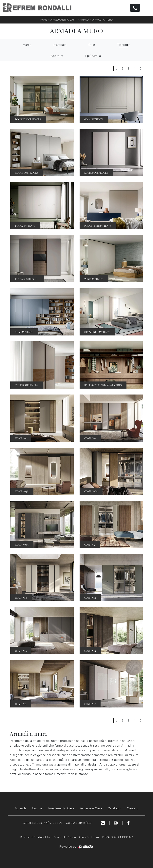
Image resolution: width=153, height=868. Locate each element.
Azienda (21, 808)
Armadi (85, 20)
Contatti (133, 808)
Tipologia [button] (124, 45)
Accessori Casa (91, 808)
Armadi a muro (103, 20)
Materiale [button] (60, 45)
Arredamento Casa (63, 20)
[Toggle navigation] (145, 8)
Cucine (37, 808)
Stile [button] (92, 45)
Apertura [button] (57, 56)
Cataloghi (115, 808)
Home (44, 20)
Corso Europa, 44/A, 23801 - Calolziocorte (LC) (57, 823)
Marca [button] (27, 45)
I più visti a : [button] (94, 56)
